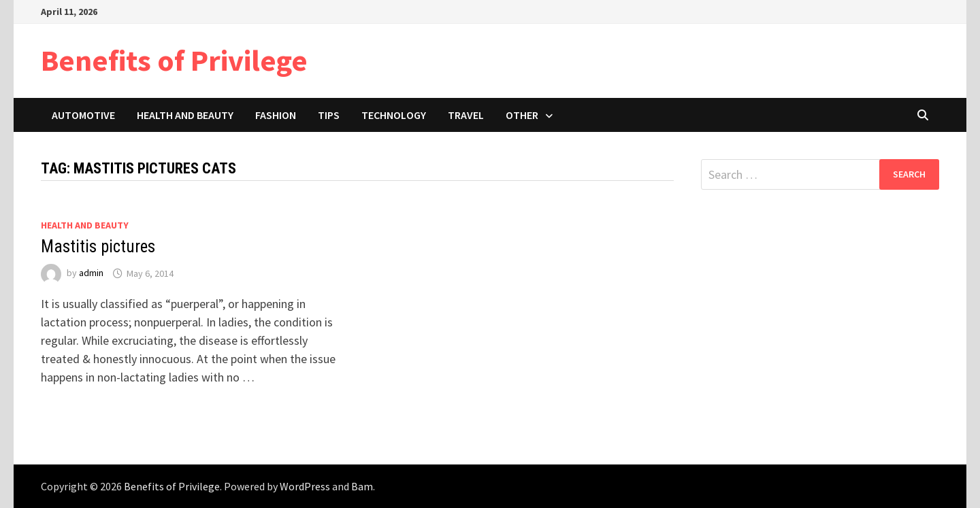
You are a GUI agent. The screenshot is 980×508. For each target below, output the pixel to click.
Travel (466, 115)
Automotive (83, 115)
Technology (394, 115)
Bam (362, 486)
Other (522, 115)
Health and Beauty (185, 115)
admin (91, 273)
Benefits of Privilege (174, 60)
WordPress (305, 486)
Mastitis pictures (98, 247)
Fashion (276, 115)
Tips (329, 115)
